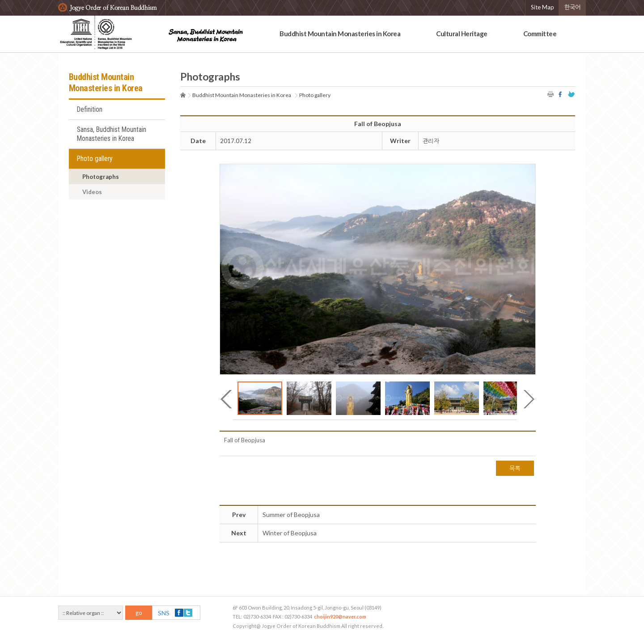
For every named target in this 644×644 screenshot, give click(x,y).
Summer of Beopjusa (291, 515)
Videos (92, 192)
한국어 (572, 7)
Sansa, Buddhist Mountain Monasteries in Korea (112, 134)
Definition (90, 110)
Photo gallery (95, 159)
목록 (515, 468)
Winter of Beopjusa (290, 533)
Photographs (101, 177)
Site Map (542, 7)
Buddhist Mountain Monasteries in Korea (340, 34)
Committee (540, 34)
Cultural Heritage (462, 34)
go (139, 613)
